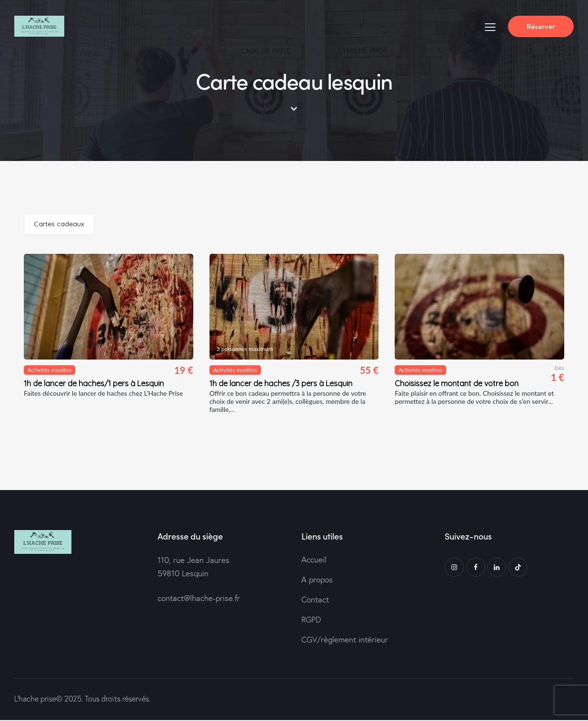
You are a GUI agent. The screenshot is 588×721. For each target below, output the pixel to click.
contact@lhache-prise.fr (199, 598)
